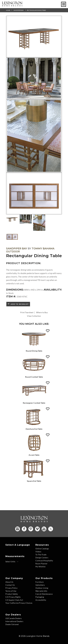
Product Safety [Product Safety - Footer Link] (12, 594)
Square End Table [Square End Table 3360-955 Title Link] (34, 481)
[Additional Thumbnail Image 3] (39, 223)
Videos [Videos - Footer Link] (38, 552)
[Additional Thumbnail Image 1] (12, 219)
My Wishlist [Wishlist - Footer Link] (40, 567)
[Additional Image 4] (34, 194)
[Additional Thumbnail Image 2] (26, 219)
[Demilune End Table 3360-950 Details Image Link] (34, 426)
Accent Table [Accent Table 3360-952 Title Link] (34, 455)
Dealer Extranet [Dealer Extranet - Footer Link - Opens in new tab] (12, 624)
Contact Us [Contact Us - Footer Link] (10, 585)
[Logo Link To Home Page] (12, 5)
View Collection (34, 316)
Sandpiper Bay (19, 10)
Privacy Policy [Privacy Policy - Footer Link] (11, 588)
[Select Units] (12, 562)
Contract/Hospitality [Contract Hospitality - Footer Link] (44, 561)
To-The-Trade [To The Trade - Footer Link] (41, 555)
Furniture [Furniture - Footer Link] (39, 582)
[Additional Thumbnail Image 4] (12, 236)
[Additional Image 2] (34, 78)
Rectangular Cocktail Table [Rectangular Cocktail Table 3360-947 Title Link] (34, 403)
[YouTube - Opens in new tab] (44, 529)
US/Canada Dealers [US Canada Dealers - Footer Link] (14, 618)
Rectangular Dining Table (36, 10)
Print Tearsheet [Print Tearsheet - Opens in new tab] (27, 312)
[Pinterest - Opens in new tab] (31, 529)
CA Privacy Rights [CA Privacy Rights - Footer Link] (13, 597)
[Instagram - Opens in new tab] (18, 529)
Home (8, 10)
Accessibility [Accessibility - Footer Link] (41, 600)
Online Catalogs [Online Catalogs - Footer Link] (42, 549)
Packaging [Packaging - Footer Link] (40, 597)
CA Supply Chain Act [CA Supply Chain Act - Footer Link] (14, 600)
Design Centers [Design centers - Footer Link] (42, 558)
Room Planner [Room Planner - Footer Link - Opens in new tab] (41, 564)
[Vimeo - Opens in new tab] (37, 529)
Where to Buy (42, 312)
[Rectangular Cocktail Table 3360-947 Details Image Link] (34, 400)
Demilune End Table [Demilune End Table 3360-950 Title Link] (34, 429)
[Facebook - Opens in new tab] (24, 529)
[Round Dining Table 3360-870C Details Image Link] (34, 348)
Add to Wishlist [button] (19, 304)
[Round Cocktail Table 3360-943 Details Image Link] (34, 374)
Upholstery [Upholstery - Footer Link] (40, 585)
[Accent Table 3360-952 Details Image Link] (34, 452)
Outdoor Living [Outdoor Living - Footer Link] (42, 588)
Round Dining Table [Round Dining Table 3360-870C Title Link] (34, 351)
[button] (48, 331)
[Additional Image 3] (34, 136)
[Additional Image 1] (34, 37)
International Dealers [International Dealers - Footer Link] (14, 621)
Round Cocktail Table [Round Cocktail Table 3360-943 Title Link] (34, 377)
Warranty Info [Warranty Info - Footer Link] (41, 591)
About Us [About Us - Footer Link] (9, 582)
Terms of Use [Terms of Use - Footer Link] (11, 591)
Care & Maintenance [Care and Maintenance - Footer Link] (44, 594)
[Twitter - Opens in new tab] (51, 529)
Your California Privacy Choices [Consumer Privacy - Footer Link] (19, 603)
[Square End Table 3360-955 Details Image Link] (34, 478)
